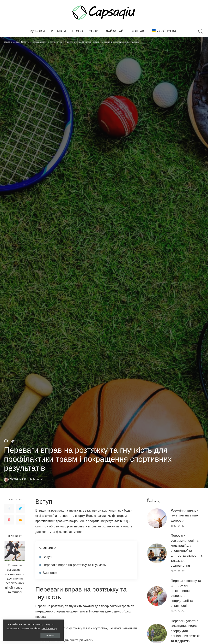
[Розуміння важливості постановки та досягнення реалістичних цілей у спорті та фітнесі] (15, 551)
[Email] (20, 520)
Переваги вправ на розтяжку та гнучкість (74, 565)
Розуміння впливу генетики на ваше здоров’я (184, 515)
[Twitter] (20, 508)
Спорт (10, 441)
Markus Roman (18, 479)
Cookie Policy (49, 629)
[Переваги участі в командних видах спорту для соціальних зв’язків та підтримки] (157, 634)
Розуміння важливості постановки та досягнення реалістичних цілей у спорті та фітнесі (15, 579)
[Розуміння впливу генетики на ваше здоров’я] (157, 518)
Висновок (50, 573)
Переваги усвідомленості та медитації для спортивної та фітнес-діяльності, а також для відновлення (186, 551)
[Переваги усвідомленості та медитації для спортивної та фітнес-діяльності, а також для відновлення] (157, 553)
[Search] (201, 31)
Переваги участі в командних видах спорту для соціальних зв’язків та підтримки (186, 631)
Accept (48, 635)
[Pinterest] (9, 520)
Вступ (47, 557)
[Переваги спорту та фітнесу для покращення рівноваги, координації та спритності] (157, 596)
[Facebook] (9, 508)
